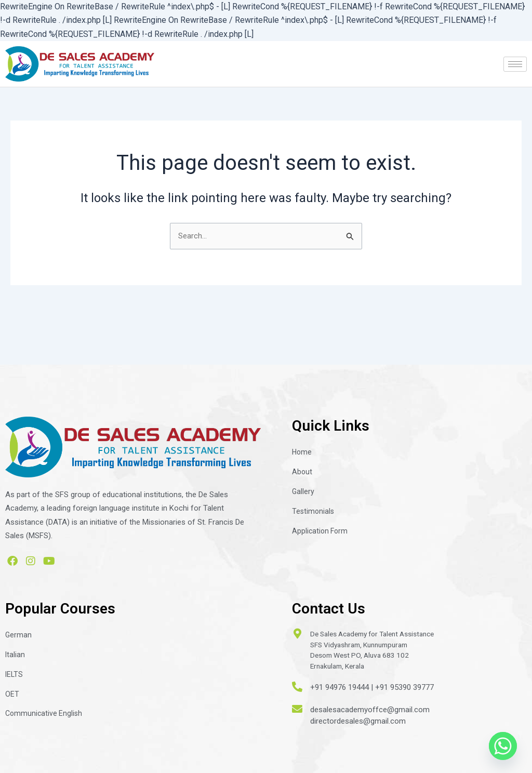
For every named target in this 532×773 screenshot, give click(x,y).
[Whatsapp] (503, 746)
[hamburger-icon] (515, 64)
